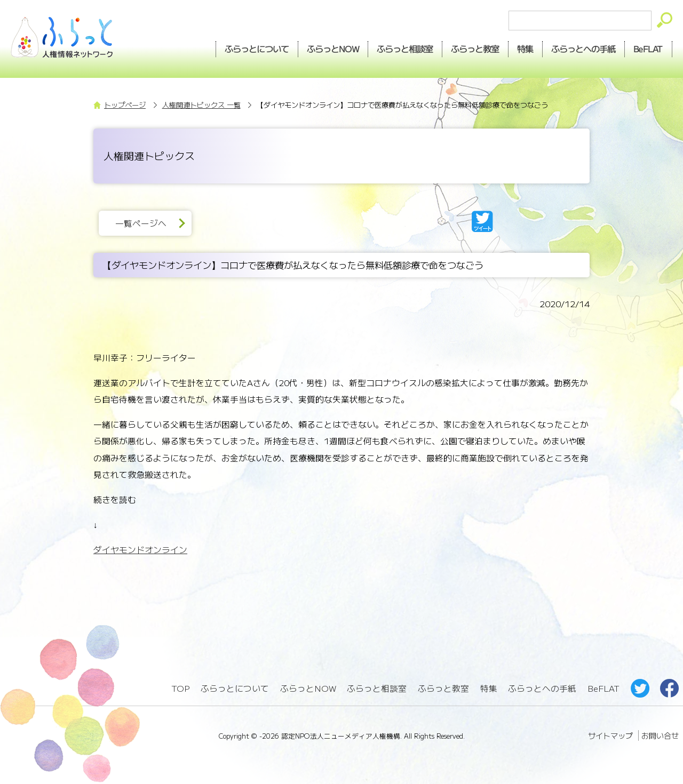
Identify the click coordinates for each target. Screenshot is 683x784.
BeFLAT (649, 49)
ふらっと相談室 (377, 688)
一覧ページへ (141, 223)
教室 (475, 49)
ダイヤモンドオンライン (140, 550)
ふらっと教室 (443, 688)
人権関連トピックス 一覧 (201, 105)
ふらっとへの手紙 (542, 688)
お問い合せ (660, 735)
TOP (180, 688)
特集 (526, 49)
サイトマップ (610, 735)
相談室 (405, 49)
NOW (333, 49)
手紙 (584, 49)
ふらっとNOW (308, 688)
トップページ (125, 105)
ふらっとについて (257, 49)
